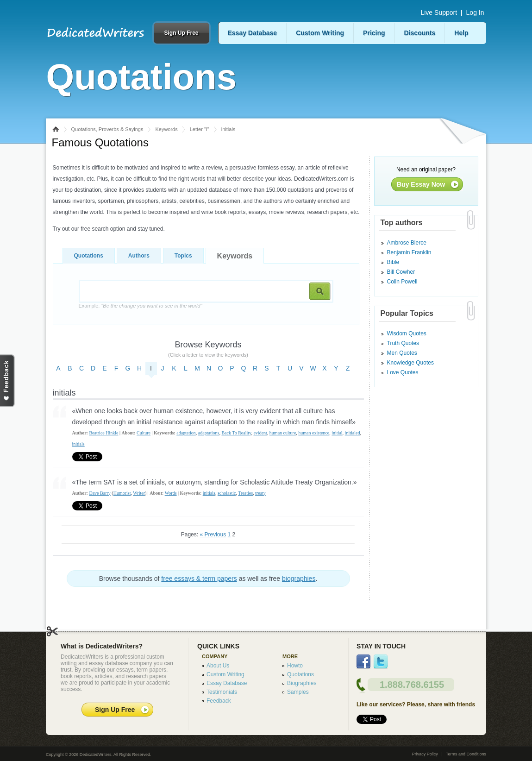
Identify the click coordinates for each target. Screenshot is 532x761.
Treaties (245, 493)
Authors (139, 256)
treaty (260, 493)
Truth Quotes (403, 343)
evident (260, 433)
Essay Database (253, 33)
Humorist (122, 493)
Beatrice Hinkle (103, 433)
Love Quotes (403, 372)
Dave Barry (100, 493)
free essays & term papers (199, 579)
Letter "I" (200, 129)
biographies (299, 579)
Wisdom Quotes (407, 333)
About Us (218, 666)
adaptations (209, 433)
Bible (393, 262)
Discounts (420, 33)
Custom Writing (320, 33)
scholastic (227, 493)
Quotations (89, 256)
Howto (295, 666)
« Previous (213, 535)
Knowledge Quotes (410, 363)
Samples (298, 692)
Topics (183, 256)
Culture (144, 433)
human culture (283, 433)
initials (78, 444)
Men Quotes (402, 353)
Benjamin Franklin (409, 252)
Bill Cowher (401, 272)
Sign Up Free (181, 33)
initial (337, 433)
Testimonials (222, 692)
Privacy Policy (425, 754)
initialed (353, 433)
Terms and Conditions (466, 754)
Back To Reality (236, 433)
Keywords (166, 129)
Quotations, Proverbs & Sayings (107, 129)
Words (171, 493)
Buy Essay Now (421, 184)
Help (461, 33)
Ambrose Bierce (407, 243)
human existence (314, 433)
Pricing (374, 33)
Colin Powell (402, 282)
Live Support (439, 13)
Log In (475, 13)
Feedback (219, 701)
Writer (139, 493)
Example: (141, 306)
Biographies (302, 683)
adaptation (186, 433)
